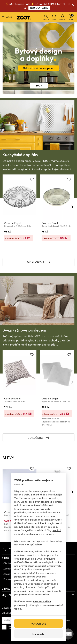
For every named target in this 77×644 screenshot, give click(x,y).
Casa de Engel (12, 223)
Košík (71, 17)
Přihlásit (63, 17)
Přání (54, 17)
